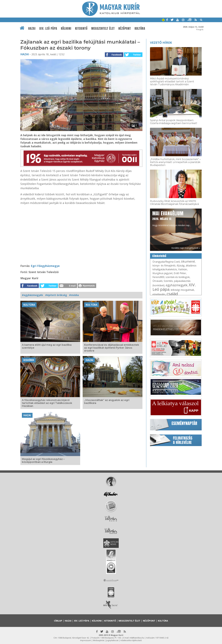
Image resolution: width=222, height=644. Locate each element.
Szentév (168, 281)
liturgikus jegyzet (162, 273)
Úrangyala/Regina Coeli (166, 262)
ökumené (188, 261)
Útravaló (157, 281)
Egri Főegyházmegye (45, 266)
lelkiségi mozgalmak (182, 290)
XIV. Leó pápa (48, 28)
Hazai (32, 28)
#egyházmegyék (32, 295)
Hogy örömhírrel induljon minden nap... (172, 218)
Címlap (58, 621)
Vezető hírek (161, 43)
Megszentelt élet (103, 28)
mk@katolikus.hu (137, 638)
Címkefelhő (159, 256)
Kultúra (140, 28)
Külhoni (66, 28)
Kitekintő (81, 28)
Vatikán (183, 269)
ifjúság (181, 266)
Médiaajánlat (99, 640)
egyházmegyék (177, 285)
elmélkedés (159, 294)
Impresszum (86, 640)
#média (74, 295)
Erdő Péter (180, 273)
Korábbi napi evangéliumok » (186, 248)
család (172, 294)
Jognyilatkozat (112, 640)
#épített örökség (56, 295)
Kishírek (29, 360)
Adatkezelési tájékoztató (131, 640)
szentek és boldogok (178, 277)
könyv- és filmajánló (164, 266)
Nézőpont (125, 28)
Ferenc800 (158, 277)
